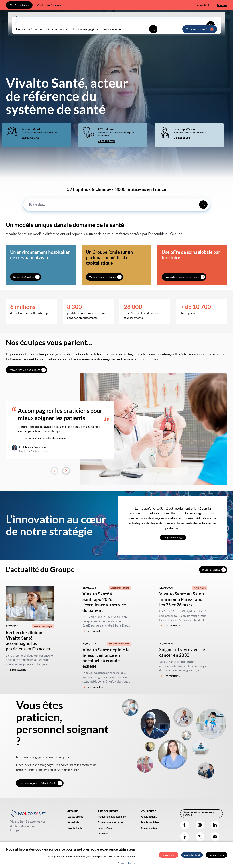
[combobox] (116, 205)
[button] (54, 471)
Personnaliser (216, 856)
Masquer (222, 5)
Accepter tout (192, 856)
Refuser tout (168, 856)
